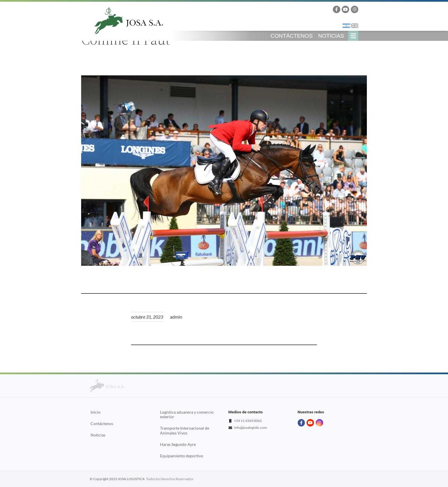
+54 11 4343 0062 (248, 421)
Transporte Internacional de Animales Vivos (185, 430)
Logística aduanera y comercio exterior (187, 414)
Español (346, 26)
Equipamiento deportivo (182, 456)
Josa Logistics (129, 21)
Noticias (331, 36)
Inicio (96, 412)
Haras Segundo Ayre (178, 444)
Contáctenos (292, 36)
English (355, 26)
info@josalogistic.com (250, 427)
